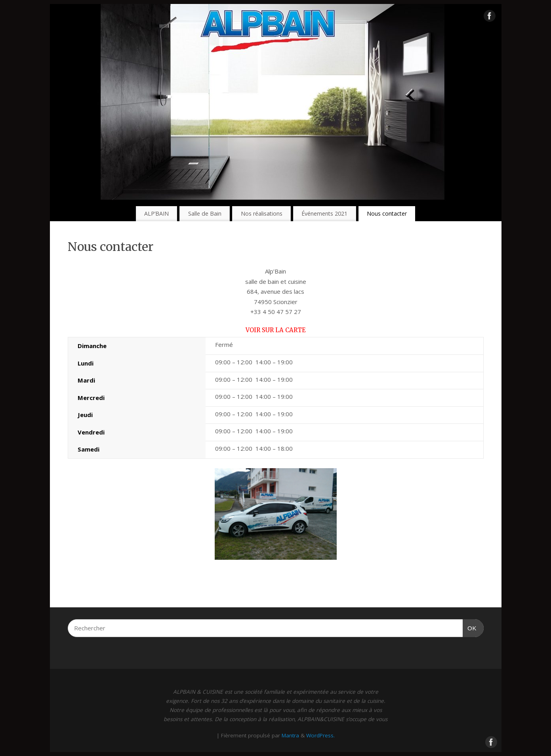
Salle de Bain (205, 213)
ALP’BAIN (156, 213)
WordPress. (320, 735)
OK (470, 627)
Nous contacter (387, 213)
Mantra (290, 735)
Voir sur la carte (276, 330)
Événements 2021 (324, 213)
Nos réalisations (262, 213)
